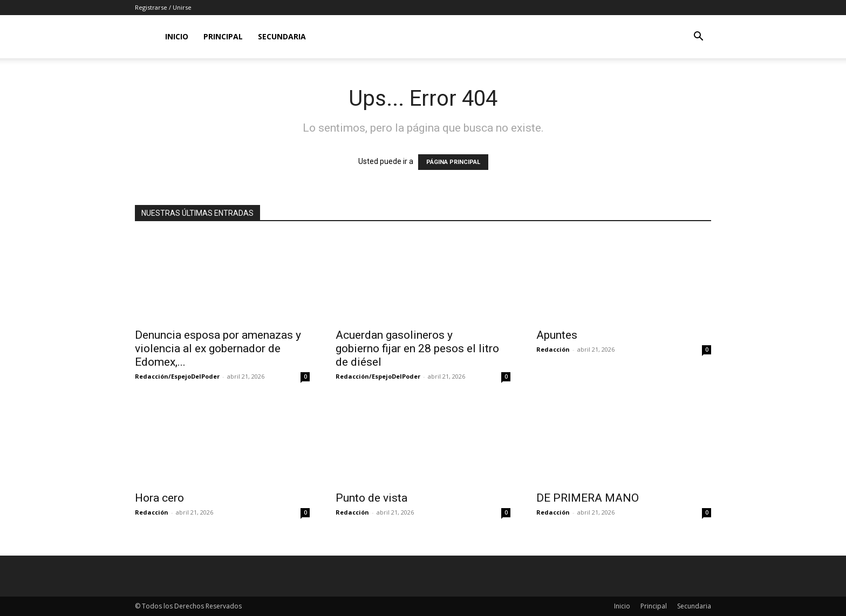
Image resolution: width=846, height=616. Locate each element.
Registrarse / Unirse (163, 7)
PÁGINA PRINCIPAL (453, 162)
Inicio (177, 36)
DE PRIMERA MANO (588, 498)
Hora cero (159, 498)
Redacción (553, 349)
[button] (698, 37)
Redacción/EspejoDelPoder (177, 376)
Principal (223, 36)
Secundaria (282, 36)
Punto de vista (371, 498)
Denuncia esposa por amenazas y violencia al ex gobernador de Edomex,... (218, 348)
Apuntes (557, 335)
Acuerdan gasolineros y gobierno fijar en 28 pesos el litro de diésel (417, 348)
